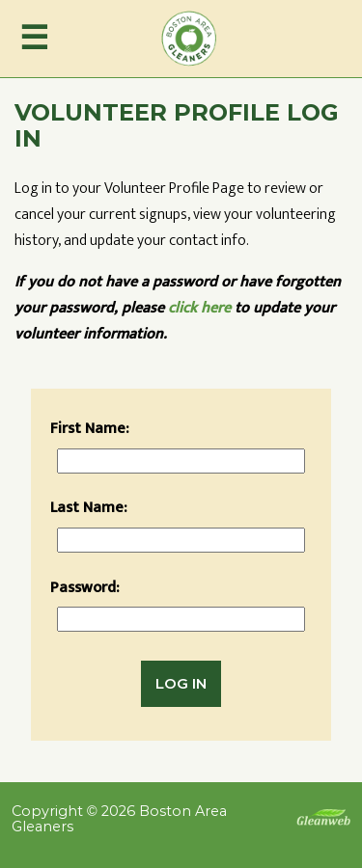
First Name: (90, 429)
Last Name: (89, 508)
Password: (85, 588)
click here (199, 308)
